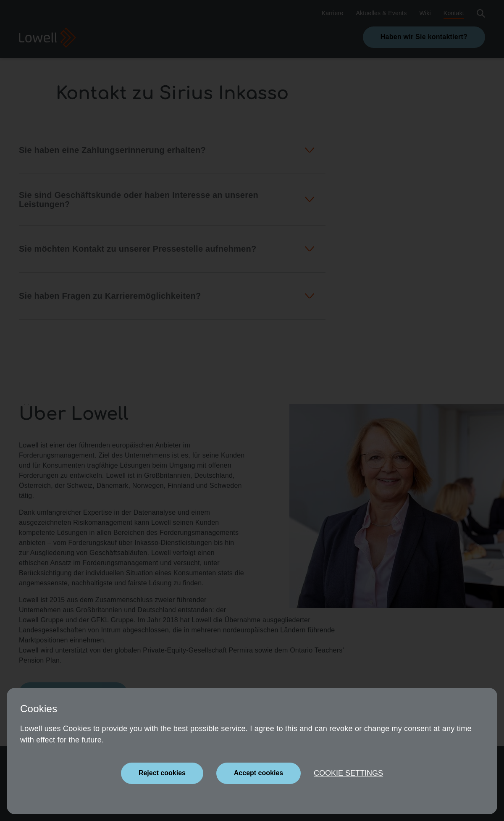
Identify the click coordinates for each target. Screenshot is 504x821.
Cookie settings (348, 773)
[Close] (162, 773)
